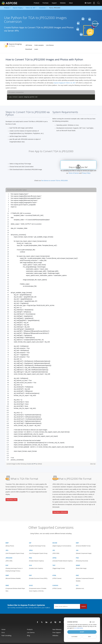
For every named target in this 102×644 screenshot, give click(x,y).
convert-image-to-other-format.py (17, 464)
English (87, 3)
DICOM (55, 539)
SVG (30, 561)
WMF (7, 572)
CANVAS (55, 582)
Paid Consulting (6, 632)
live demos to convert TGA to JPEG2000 (55, 180)
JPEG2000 (9, 554)
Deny (90, 637)
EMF (77, 539)
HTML (54, 572)
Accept (82, 632)
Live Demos (50, 45)
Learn (36, 49)
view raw (93, 464)
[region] (51, 327)
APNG (54, 554)
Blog (28, 632)
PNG (30, 554)
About (71, 3)
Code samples (39, 45)
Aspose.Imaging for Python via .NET (65, 83)
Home (3, 626)
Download (29, 49)
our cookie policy (79, 628)
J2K (77, 546)
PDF (30, 572)
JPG (7, 546)
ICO (77, 582)
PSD (77, 554)
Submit (83, 602)
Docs (3, 629)
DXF (7, 561)
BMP (7, 539)
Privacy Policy (86, 173)
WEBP (78, 561)
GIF (30, 539)
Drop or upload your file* (78, 167)
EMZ (77, 572)
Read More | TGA (11, 498)
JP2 (54, 546)
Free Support (57, 629)
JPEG (31, 546)
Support (54, 3)
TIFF (54, 561)
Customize (74, 637)
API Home (29, 45)
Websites (63, 3)
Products (36, 3)
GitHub (40, 464)
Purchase (45, 3)
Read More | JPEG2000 (60, 511)
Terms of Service (74, 173)
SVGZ (31, 582)
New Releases (57, 626)
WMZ (7, 582)
